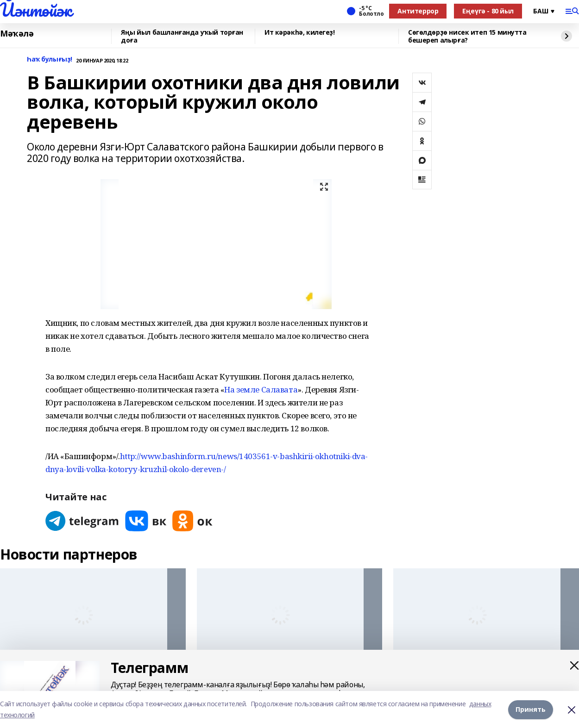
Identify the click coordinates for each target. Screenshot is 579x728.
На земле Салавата (261, 389)
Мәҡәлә (17, 34)
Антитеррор (418, 11)
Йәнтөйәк (36, 10)
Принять (531, 709)
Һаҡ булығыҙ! (50, 59)
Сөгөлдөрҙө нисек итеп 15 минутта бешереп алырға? (467, 36)
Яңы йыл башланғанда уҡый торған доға (182, 36)
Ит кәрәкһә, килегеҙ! (300, 33)
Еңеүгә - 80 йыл (488, 11)
